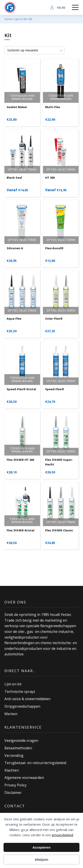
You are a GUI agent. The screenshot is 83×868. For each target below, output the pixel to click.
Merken (11, 714)
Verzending (14, 756)
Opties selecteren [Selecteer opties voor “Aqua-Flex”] (22, 310)
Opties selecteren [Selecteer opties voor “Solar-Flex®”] (61, 310)
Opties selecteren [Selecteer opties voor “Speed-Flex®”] (61, 381)
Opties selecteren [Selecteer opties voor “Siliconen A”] (22, 240)
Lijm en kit (21, 19)
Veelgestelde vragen (21, 741)
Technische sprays (20, 692)
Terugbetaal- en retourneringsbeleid (35, 763)
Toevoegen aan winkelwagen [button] (22, 97)
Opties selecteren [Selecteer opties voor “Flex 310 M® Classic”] (61, 522)
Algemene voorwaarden (24, 778)
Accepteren (42, 847)
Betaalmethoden (18, 748)
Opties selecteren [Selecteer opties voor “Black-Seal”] (22, 170)
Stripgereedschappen (22, 706)
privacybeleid (62, 835)
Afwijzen (41, 860)
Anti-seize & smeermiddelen (27, 699)
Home (8, 19)
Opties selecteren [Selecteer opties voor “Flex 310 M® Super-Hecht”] (61, 451)
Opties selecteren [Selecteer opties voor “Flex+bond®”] (61, 240)
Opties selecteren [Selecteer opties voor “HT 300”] (61, 170)
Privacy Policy (15, 785)
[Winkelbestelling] (34, 50)
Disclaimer (13, 793)
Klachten (12, 770)
